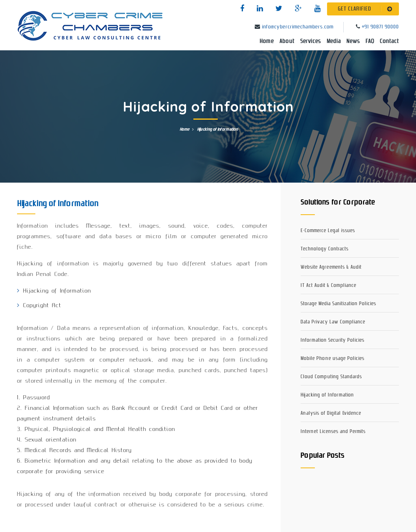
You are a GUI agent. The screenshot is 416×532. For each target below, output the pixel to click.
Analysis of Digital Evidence (331, 413)
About (287, 41)
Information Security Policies (333, 340)
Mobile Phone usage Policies (333, 359)
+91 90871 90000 (380, 27)
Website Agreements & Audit (331, 267)
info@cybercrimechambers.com (298, 27)
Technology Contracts (325, 249)
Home (267, 41)
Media (334, 41)
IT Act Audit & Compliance (328, 285)
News (353, 41)
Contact (389, 41)
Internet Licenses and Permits (333, 432)
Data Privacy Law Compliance (333, 322)
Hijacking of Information (327, 395)
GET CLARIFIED (367, 9)
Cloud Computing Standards (331, 377)
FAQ (370, 41)
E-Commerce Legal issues (328, 231)
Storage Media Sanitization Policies (338, 304)
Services (311, 41)
